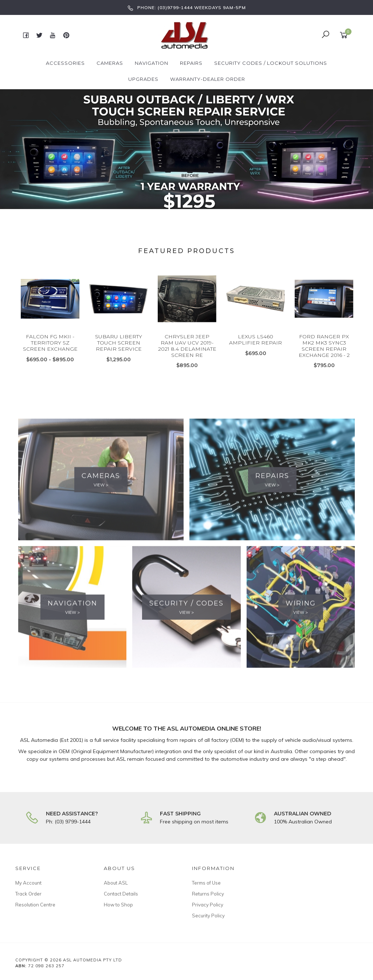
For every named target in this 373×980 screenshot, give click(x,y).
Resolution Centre (35, 905)
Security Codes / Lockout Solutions (271, 63)
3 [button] (192, 200)
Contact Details (121, 894)
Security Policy (208, 916)
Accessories (65, 63)
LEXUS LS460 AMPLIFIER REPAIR (256, 355)
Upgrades (143, 79)
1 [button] (170, 200)
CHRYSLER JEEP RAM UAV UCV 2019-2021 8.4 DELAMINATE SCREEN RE (187, 361)
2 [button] (181, 200)
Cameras (110, 63)
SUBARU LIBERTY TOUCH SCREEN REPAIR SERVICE (119, 358)
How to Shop (118, 905)
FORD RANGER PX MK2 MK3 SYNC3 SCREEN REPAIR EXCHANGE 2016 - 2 (324, 361)
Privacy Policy (208, 905)
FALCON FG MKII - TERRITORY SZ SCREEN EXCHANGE (50, 358)
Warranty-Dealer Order (208, 79)
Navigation (152, 63)
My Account (28, 883)
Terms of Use (206, 883)
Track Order (28, 894)
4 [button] (203, 200)
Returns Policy (208, 894)
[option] (186, 149)
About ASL (116, 883)
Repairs (191, 63)
